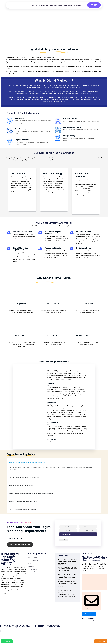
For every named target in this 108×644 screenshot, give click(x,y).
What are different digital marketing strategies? (26, 509)
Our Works (49, 5)
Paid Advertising (52, 173)
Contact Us (77, 5)
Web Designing (32, 566)
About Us (34, 5)
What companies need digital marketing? (24, 492)
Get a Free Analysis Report (20, 552)
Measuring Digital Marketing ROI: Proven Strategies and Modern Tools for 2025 (67, 591)
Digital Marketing (33, 568)
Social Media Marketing (35, 580)
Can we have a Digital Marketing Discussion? (25, 517)
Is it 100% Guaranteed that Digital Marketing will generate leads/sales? (35, 500)
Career (70, 5)
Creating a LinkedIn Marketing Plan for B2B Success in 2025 (67, 598)
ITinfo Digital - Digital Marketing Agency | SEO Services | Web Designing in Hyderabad (94, 567)
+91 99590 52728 (15, 547)
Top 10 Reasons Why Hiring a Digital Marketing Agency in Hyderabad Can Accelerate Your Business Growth (67, 584)
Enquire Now (89, 622)
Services (41, 5)
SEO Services (19, 173)
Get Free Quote (94, 5)
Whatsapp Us (7, 641)
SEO (29, 571)
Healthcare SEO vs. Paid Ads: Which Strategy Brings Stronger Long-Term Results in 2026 (67, 569)
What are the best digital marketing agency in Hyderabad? (30, 468)
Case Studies (58, 5)
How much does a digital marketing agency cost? (27, 484)
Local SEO (31, 574)
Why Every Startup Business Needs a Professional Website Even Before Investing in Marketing (67, 577)
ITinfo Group (9, 634)
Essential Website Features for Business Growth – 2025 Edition (66, 603)
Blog (65, 5)
